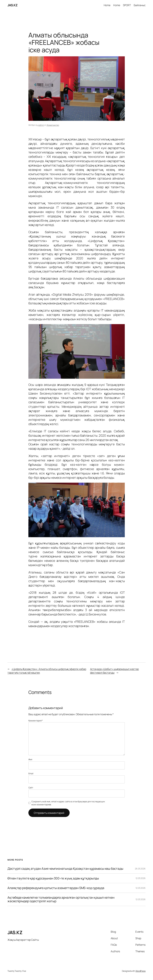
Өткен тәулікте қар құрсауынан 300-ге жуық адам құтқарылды (53, 878)
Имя (30, 759)
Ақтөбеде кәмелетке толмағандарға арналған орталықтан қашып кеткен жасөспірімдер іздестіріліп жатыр (61, 899)
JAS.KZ (12, 5)
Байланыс (140, 5)
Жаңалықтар (53, 125)
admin (41, 125)
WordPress (141, 971)
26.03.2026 (140, 869)
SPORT (127, 5)
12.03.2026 (141, 878)
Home (107, 5)
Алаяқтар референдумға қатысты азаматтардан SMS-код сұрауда (56, 888)
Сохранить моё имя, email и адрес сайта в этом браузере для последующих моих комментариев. (68, 803)
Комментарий (36, 721)
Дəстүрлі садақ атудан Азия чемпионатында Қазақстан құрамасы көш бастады (65, 869)
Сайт (31, 788)
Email (31, 773)
